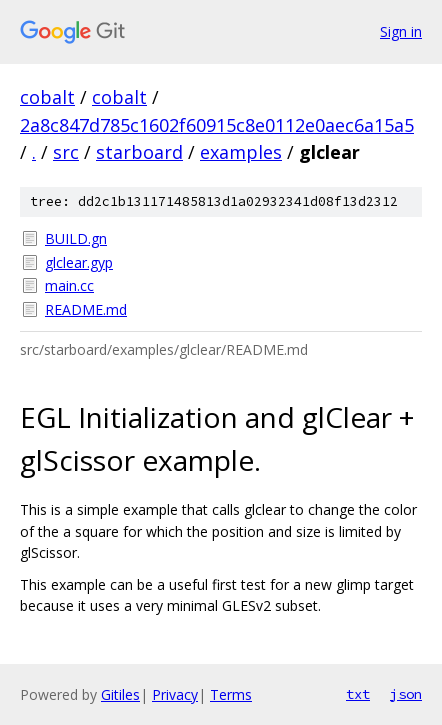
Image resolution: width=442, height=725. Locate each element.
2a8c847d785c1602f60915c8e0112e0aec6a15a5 (217, 125)
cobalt (47, 97)
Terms (231, 694)
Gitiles (120, 694)
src (66, 152)
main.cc (69, 285)
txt (358, 694)
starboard (139, 152)
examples (241, 152)
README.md (86, 309)
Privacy (175, 694)
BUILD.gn (76, 238)
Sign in (401, 31)
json (406, 694)
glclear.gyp (79, 262)
